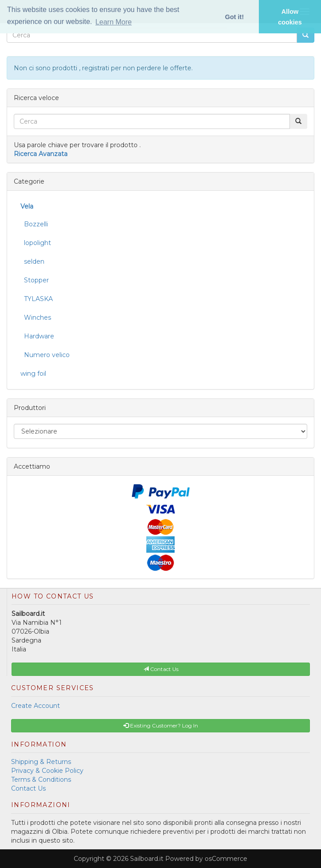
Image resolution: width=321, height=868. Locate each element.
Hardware (37, 336)
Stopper (35, 280)
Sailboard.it (147, 859)
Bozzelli (34, 224)
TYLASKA (37, 299)
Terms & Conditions (41, 780)
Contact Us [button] (161, 669)
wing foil (33, 374)
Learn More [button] (114, 22)
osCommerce (226, 859)
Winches (36, 317)
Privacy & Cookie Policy (47, 771)
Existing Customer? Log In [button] (161, 725)
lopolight (36, 243)
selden (32, 261)
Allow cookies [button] (290, 17)
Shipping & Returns (41, 762)
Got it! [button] (234, 17)
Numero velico (45, 355)
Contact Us (28, 788)
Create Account (36, 706)
